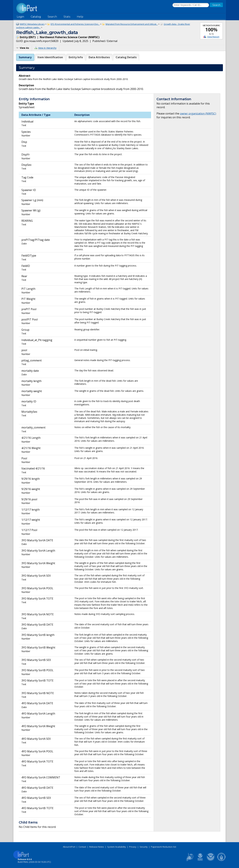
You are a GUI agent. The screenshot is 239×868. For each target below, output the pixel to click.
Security (144, 847)
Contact (82, 847)
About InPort (69, 847)
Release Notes (97, 847)
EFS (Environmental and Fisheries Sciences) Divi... (75, 24)
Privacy (133, 847)
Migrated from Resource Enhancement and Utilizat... (132, 24)
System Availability (117, 847)
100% (211, 30)
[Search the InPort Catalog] (191, 5)
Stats (67, 17)
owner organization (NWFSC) (198, 113)
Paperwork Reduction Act (163, 847)
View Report (213, 37)
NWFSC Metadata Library (32, 24)
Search (52, 17)
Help (80, 17)
